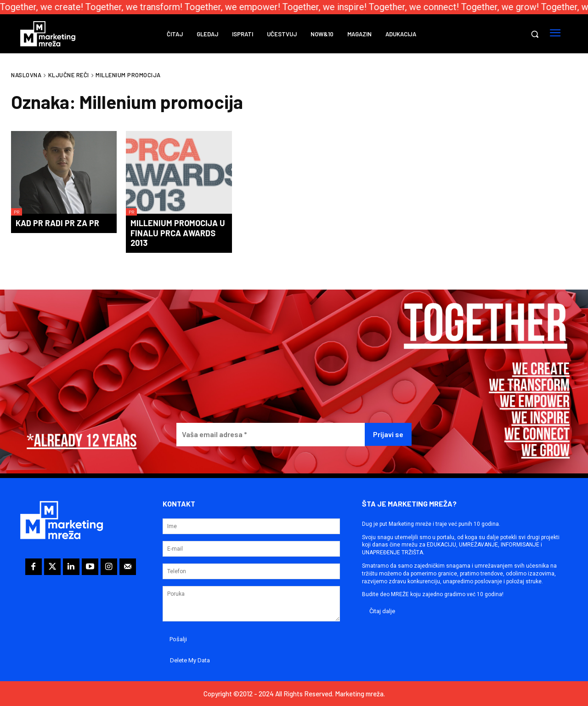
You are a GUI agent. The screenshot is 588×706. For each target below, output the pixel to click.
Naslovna (26, 75)
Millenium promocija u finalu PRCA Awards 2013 (178, 233)
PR (17, 212)
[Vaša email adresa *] (271, 435)
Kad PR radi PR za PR (57, 223)
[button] (535, 34)
